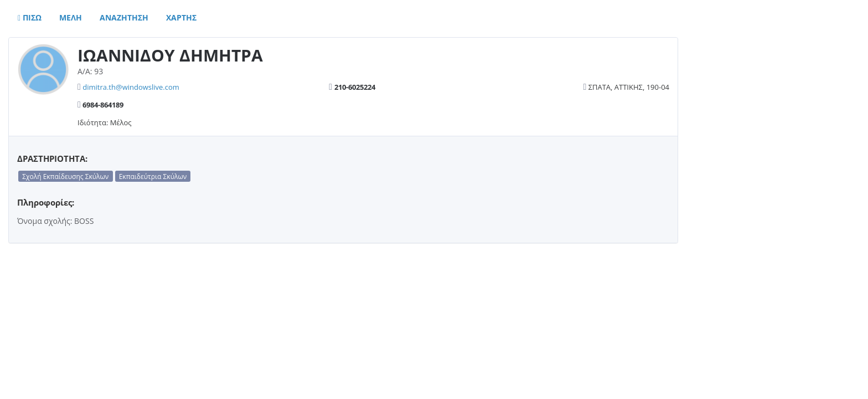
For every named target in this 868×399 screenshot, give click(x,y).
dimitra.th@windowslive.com (131, 87)
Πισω (30, 17)
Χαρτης (181, 17)
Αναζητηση (124, 17)
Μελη (71, 17)
